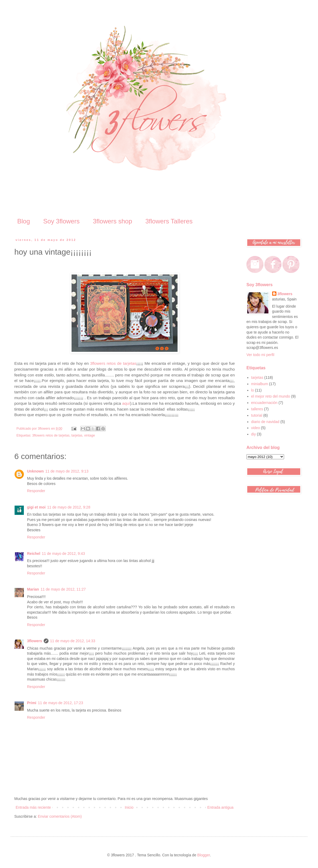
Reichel (34, 554)
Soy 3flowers (61, 221)
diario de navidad (265, 422)
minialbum (260, 384)
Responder (36, 491)
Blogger (203, 855)
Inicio (129, 807)
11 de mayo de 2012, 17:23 (60, 703)
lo (253, 390)
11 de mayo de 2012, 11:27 (63, 589)
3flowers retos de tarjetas (113, 363)
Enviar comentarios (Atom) (60, 816)
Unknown (35, 471)
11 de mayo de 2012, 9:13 (67, 471)
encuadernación (264, 403)
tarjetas (77, 435)
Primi (32, 703)
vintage (90, 435)
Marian (33, 589)
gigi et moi (36, 507)
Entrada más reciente (33, 807)
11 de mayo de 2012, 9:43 (63, 554)
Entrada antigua (220, 807)
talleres (257, 409)
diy (254, 434)
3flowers (35, 641)
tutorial (257, 415)
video (256, 428)
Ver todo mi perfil (260, 355)
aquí (126, 403)
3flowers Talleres (169, 221)
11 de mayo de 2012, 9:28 (69, 507)
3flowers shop (112, 221)
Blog (24, 221)
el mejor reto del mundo (271, 396)
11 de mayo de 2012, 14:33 (73, 641)
